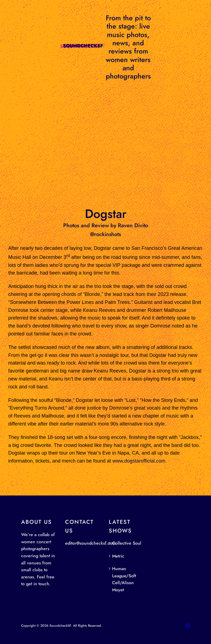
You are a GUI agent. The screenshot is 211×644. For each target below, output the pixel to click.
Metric (118, 556)
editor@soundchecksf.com (91, 543)
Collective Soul (127, 543)
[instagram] (188, 626)
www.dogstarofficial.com (139, 461)
